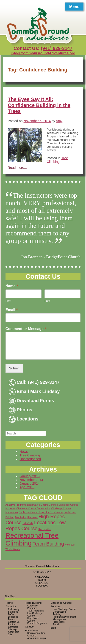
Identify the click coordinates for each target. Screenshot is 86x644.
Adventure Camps (37, 638)
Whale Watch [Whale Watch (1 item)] (13, 549)
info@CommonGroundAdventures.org (43, 53)
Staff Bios (13, 612)
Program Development (64, 617)
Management (60, 619)
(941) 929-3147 (57, 48)
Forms (11, 619)
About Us (11, 606)
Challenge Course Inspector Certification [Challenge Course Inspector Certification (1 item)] (41, 512)
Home (9, 603)
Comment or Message (26, 329)
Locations (24, 419)
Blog (53, 628)
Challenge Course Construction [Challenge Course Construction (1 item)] (33, 508)
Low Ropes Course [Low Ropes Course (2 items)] (36, 525)
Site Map (10, 596)
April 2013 (27, 487)
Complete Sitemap (13, 628)
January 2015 (29, 476)
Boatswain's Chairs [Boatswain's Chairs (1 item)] (37, 505)
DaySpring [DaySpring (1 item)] (21, 517)
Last (47, 301)
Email (12, 310)
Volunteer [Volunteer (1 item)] (70, 545)
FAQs (11, 614)
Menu (74, 7)
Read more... (17, 168)
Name (12, 286)
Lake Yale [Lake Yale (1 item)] (28, 523)
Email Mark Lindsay (34, 391)
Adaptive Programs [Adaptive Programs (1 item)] (16, 505)
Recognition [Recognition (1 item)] (45, 529)
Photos (21, 410)
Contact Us (14, 622)
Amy (59, 121)
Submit (14, 368)
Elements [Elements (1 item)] (32, 517)
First (8, 301)
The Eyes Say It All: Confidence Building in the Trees (39, 105)
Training (57, 614)
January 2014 (29, 483)
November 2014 (31, 480)
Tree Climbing (57, 160)
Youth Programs (36, 611)
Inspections (59, 622)
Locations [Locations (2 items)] (45, 523)
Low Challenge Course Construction (64, 611)
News (24, 452)
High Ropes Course (33, 619)
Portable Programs (37, 623)
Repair (56, 624)
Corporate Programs (32, 607)
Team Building (33, 603)
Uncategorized (30, 459)
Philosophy (14, 609)
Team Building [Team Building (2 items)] (48, 544)
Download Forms (32, 401)
